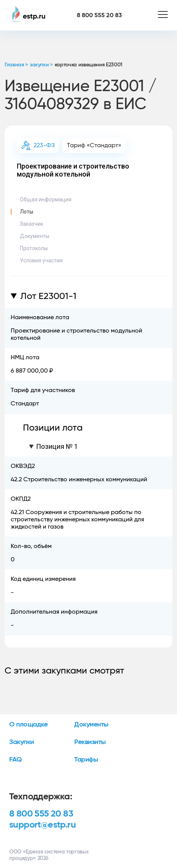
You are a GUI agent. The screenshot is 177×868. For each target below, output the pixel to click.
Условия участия (41, 260)
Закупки (22, 742)
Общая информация (46, 199)
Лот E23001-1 (48, 296)
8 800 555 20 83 (41, 814)
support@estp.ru (42, 825)
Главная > (16, 65)
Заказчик (32, 224)
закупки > (41, 65)
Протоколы (34, 248)
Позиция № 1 (57, 446)
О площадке (28, 725)
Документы (35, 236)
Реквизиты (90, 742)
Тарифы (86, 760)
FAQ (15, 760)
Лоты (27, 212)
